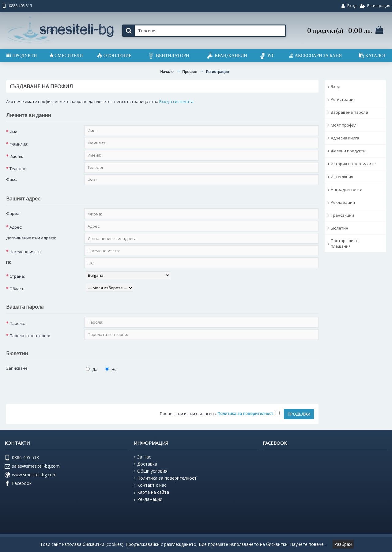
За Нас (142, 457)
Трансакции (342, 215)
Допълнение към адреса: (31, 238)
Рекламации (343, 202)
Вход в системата (176, 101)
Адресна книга (345, 138)
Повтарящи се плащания (345, 243)
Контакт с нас (150, 485)
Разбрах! (343, 544)
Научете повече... (308, 544)
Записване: (17, 368)
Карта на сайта (151, 492)
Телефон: (18, 169)
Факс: (11, 179)
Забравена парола (349, 112)
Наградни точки (347, 189)
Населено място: (26, 252)
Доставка (145, 464)
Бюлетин (339, 228)
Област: (17, 289)
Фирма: (13, 213)
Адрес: (16, 227)
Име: (14, 132)
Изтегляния (342, 177)
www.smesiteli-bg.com (31, 475)
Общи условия (151, 471)
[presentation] (53, 386)
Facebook (18, 484)
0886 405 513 (22, 458)
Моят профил (344, 125)
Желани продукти (348, 151)
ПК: (9, 262)
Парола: (17, 323)
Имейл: (16, 156)
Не (111, 369)
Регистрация (343, 99)
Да (92, 369)
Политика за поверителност (165, 478)
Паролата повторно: (30, 336)
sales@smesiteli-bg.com (32, 466)
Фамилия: (19, 144)
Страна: (17, 276)
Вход (335, 86)
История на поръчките (353, 164)
